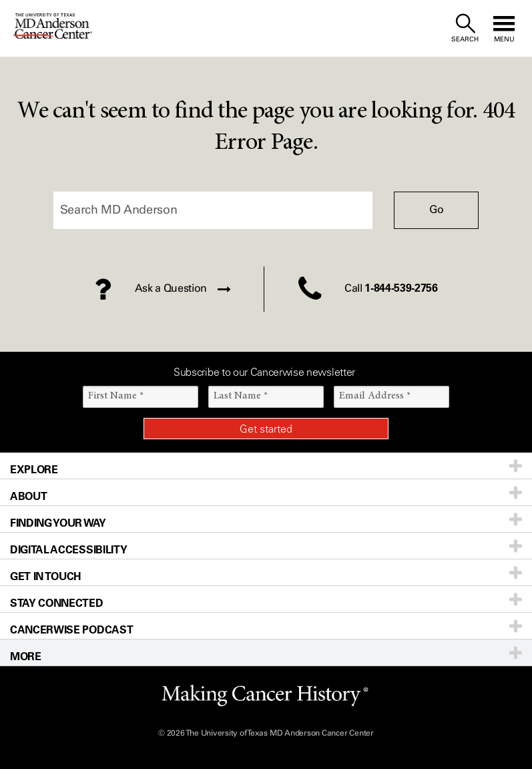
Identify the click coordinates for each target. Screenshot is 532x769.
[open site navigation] (504, 28)
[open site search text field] (465, 28)
